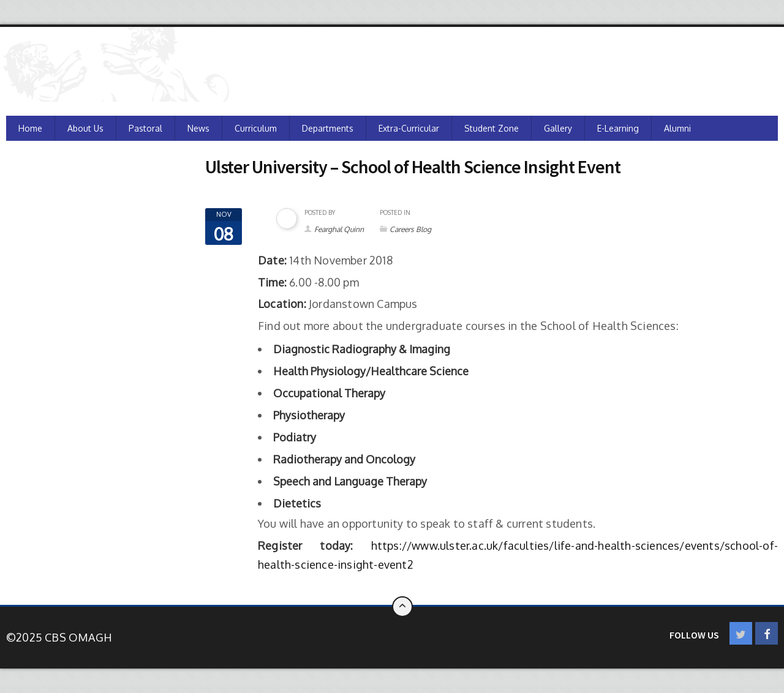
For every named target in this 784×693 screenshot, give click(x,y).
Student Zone (492, 128)
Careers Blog (410, 229)
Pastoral (145, 128)
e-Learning (618, 128)
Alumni (677, 128)
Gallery (558, 128)
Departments (328, 128)
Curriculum (256, 128)
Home (30, 128)
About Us (85, 128)
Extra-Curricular (409, 128)
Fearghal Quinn (339, 229)
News (198, 128)
